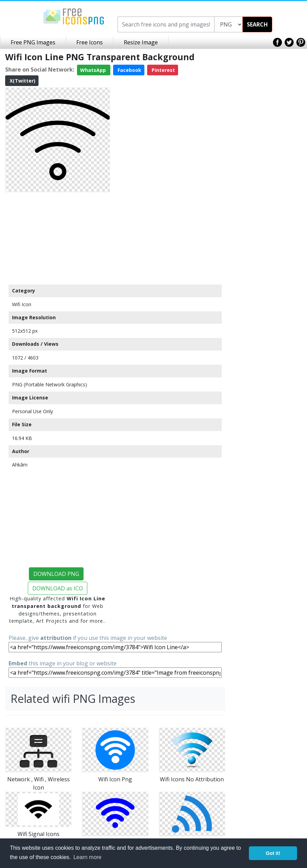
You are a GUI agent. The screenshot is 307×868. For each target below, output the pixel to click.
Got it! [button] (273, 853)
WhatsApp (94, 70)
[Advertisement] (58, 238)
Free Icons (90, 42)
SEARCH (257, 24)
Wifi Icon (22, 304)
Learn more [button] (87, 857)
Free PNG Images (33, 42)
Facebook (129, 70)
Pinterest (163, 70)
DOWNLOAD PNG (56, 574)
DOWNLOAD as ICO (58, 588)
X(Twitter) (22, 81)
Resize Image (141, 42)
